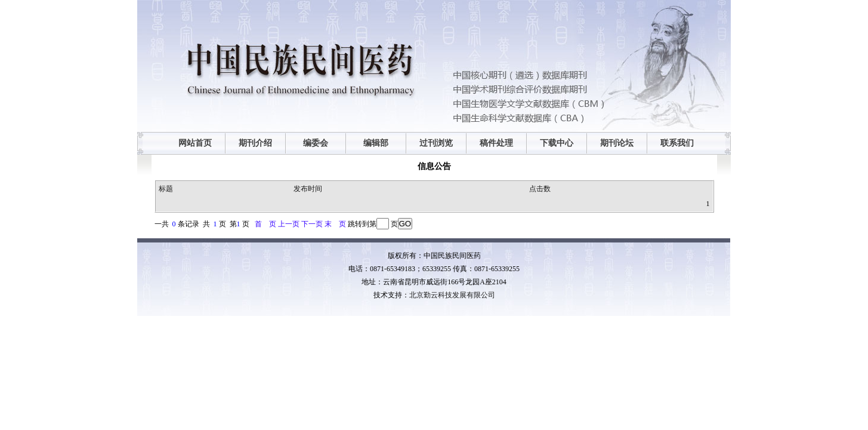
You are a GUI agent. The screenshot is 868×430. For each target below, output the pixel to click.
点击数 (540, 189)
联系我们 (677, 143)
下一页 (312, 224)
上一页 (289, 224)
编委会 (316, 143)
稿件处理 (496, 143)
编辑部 (376, 143)
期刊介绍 (255, 143)
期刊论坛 (617, 143)
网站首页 (195, 143)
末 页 (335, 224)
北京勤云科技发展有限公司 (452, 295)
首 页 (265, 224)
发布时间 (308, 189)
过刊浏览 (436, 143)
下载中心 (557, 143)
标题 (166, 189)
